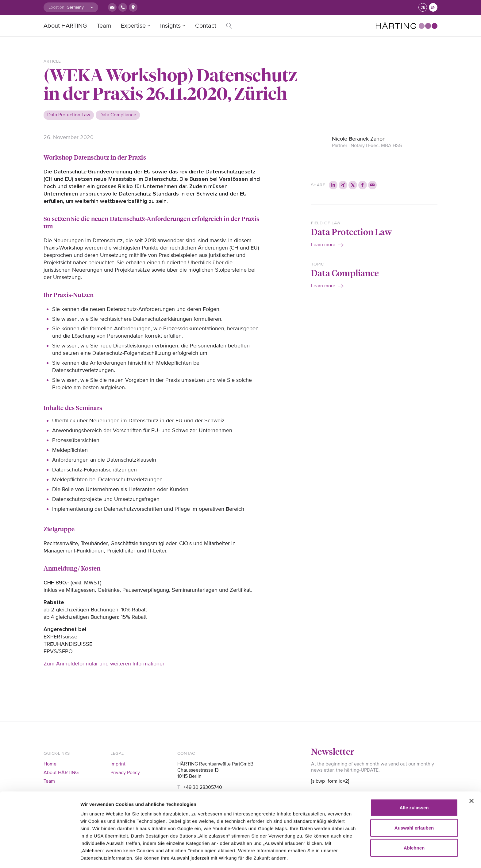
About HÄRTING (65, 26)
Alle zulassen (414, 776)
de (423, 8)
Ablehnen (414, 817)
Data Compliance (345, 273)
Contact (206, 26)
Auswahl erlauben (414, 797)
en (433, 8)
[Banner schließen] (471, 770)
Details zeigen (96, 856)
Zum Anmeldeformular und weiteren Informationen (105, 664)
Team (104, 26)
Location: (57, 7)
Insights (170, 26)
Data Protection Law (351, 232)
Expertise (133, 26)
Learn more (323, 245)
